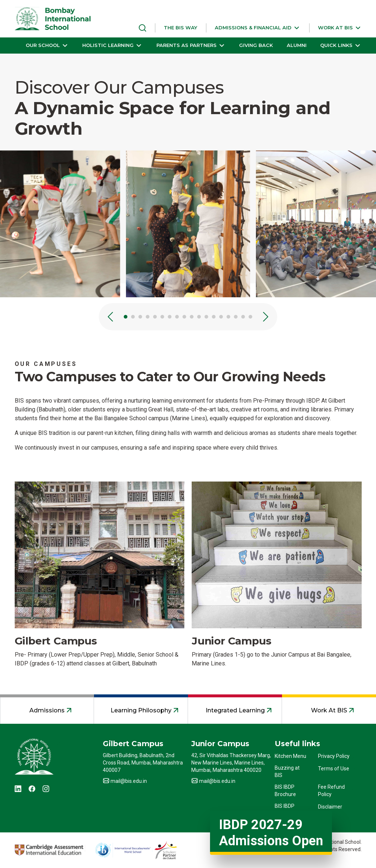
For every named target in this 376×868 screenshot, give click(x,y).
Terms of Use (334, 769)
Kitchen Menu (290, 756)
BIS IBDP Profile (285, 810)
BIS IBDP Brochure (285, 791)
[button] (258, 28)
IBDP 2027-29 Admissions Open (271, 833)
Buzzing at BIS (287, 771)
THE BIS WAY (180, 28)
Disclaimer (330, 807)
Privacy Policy (334, 756)
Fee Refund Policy (331, 791)
